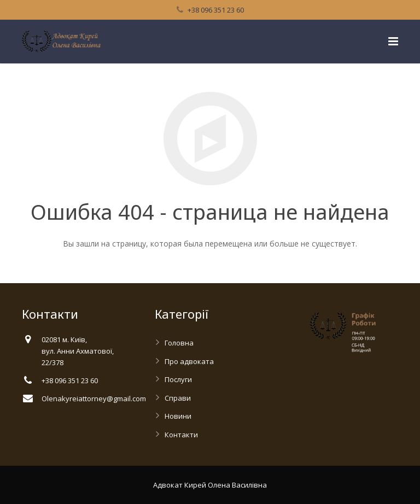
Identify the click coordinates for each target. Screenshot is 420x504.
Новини (178, 416)
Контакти (181, 435)
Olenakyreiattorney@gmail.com (94, 398)
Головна (179, 343)
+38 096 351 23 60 (216, 10)
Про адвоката (189, 361)
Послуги (178, 379)
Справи (178, 398)
